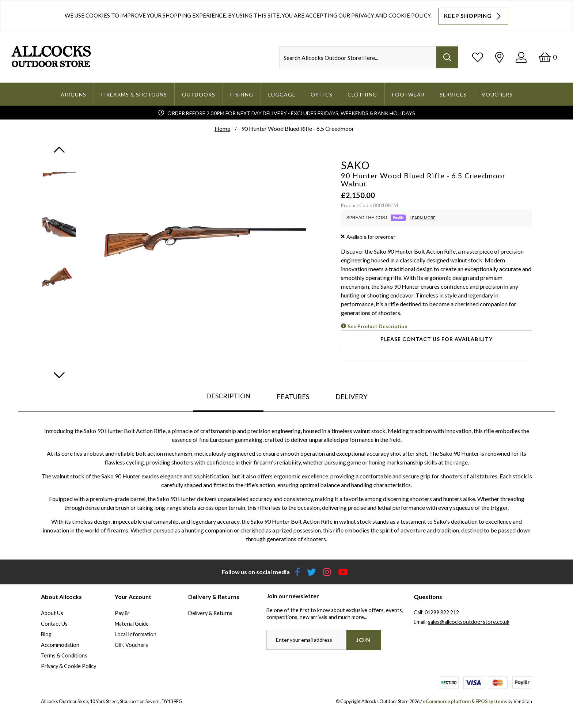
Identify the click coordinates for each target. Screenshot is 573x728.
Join (363, 640)
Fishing (242, 94)
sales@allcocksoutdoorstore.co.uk (469, 622)
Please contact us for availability (437, 339)
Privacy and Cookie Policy (391, 15)
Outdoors (199, 94)
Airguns (73, 94)
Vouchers (497, 94)
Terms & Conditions (64, 655)
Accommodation (60, 645)
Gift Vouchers (131, 645)
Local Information (136, 634)
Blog (46, 634)
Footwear (408, 94)
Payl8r (122, 613)
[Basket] (548, 57)
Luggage (282, 94)
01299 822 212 (442, 612)
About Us (52, 613)
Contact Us (54, 624)
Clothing (362, 94)
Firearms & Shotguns (134, 94)
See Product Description (377, 326)
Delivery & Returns (210, 613)
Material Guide (132, 624)
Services (453, 94)
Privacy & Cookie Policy (69, 666)
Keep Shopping (473, 16)
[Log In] (521, 57)
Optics (322, 94)
